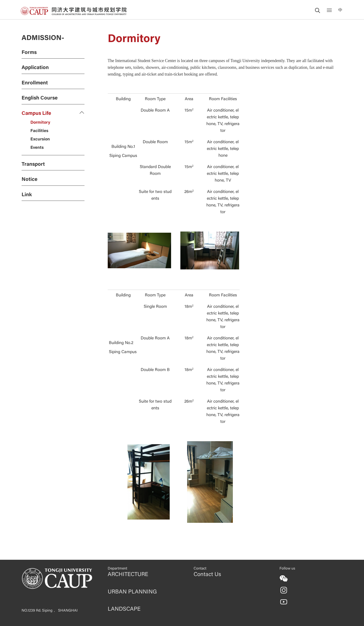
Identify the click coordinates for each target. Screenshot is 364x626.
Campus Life (36, 114)
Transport (33, 165)
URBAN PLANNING (132, 592)
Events (37, 148)
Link (27, 195)
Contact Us (207, 575)
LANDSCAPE (124, 609)
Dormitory (40, 123)
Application (35, 68)
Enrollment (35, 83)
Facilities (39, 131)
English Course (40, 98)
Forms (29, 53)
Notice (29, 180)
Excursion (40, 139)
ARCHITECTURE (128, 575)
